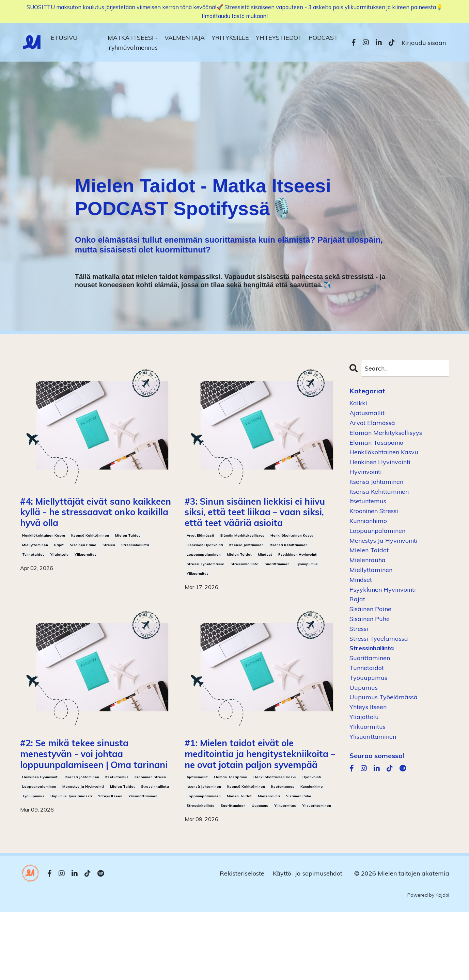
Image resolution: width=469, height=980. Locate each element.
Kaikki (358, 403)
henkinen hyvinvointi (205, 571)
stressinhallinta (135, 571)
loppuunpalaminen (204, 581)
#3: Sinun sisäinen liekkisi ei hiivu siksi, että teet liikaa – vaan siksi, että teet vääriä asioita (257, 526)
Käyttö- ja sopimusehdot (308, 941)
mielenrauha (269, 864)
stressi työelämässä (206, 590)
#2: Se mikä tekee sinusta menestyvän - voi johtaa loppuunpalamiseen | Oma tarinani (96, 794)
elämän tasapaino (231, 845)
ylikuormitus (85, 581)
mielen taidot (128, 562)
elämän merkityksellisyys (242, 562)
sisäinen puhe (299, 864)
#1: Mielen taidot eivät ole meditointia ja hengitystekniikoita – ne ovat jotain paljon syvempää (259, 801)
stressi (109, 571)
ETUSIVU (64, 39)
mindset (265, 581)
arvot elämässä (200, 562)
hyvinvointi (312, 845)
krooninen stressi (150, 830)
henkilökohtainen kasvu (44, 562)
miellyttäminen (35, 571)
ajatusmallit (197, 845)
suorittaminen (277, 590)
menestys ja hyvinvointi (83, 840)
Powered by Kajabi (428, 963)
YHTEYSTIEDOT (279, 39)
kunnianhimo (312, 854)
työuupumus (307, 590)
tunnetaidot (33, 581)
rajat (59, 571)
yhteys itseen (110, 849)
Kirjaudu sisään (424, 44)
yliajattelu (59, 581)
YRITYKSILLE (230, 39)
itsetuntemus (117, 830)
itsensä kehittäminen (90, 562)
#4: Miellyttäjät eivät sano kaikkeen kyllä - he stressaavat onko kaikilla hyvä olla (95, 526)
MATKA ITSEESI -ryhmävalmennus (132, 44)
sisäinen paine (83, 571)
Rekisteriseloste (242, 941)
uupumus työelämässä (71, 849)
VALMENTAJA (185, 39)
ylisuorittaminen (143, 849)
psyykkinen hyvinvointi (298, 581)
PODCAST (323, 39)
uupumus (260, 873)
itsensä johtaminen (246, 571)
